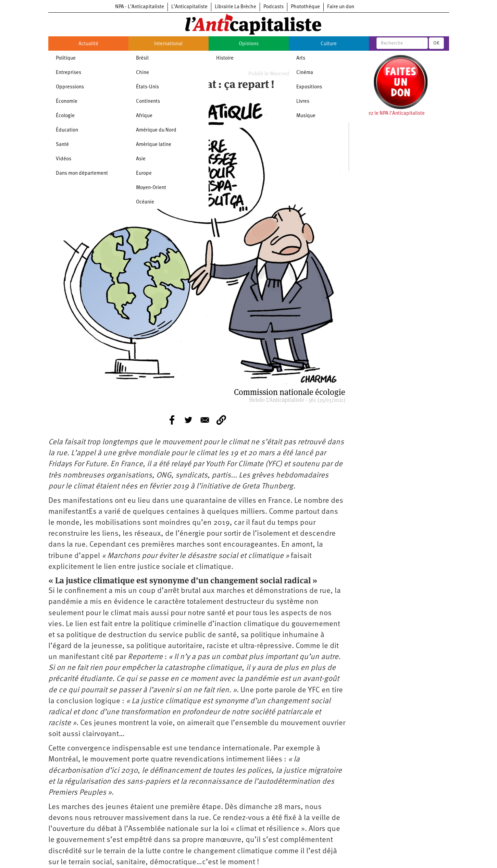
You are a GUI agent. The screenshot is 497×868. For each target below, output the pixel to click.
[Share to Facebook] (172, 420)
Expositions (309, 87)
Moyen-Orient (151, 188)
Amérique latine (154, 145)
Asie (141, 159)
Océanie (145, 202)
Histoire (225, 58)
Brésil (142, 58)
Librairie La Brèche (235, 7)
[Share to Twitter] (188, 420)
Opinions (249, 44)
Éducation (67, 130)
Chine (142, 73)
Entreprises (69, 73)
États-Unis (147, 87)
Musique (306, 116)
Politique (66, 58)
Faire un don (341, 7)
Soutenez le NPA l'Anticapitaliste (389, 114)
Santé (62, 145)
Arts (301, 58)
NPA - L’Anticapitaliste (140, 7)
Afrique (144, 116)
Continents (148, 102)
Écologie (65, 116)
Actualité (88, 44)
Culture (329, 44)
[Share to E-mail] (205, 420)
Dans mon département (82, 173)
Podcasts (274, 7)
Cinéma (305, 73)
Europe (144, 173)
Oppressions (70, 87)
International (168, 44)
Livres (303, 102)
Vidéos (64, 159)
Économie (67, 102)
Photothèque (305, 7)
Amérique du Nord (156, 130)
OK (436, 43)
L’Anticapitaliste (189, 7)
